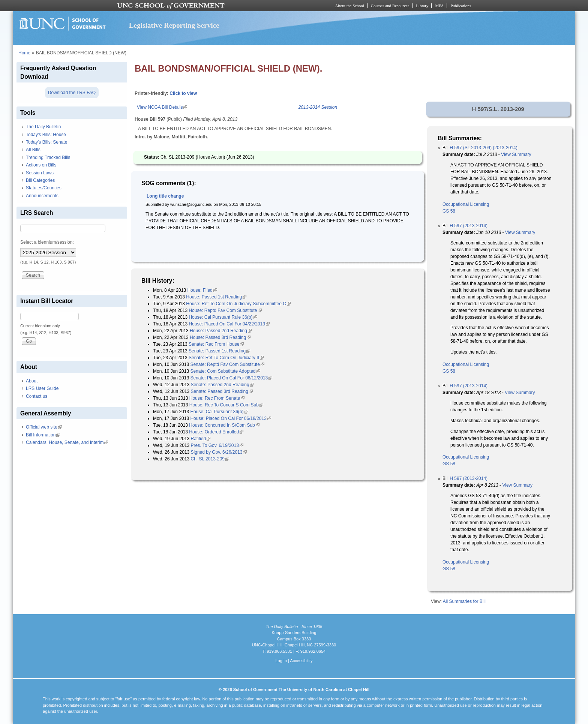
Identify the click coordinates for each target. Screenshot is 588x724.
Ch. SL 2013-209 (210, 459)
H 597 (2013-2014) (469, 226)
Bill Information (43, 435)
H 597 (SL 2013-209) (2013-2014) (483, 148)
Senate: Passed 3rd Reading (222, 391)
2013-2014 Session (318, 107)
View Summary (516, 154)
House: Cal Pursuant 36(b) (219, 412)
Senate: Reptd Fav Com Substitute (227, 364)
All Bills (33, 150)
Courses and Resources (390, 6)
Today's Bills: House (46, 135)
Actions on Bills (41, 165)
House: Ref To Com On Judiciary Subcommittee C (238, 304)
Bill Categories (40, 180)
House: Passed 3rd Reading (220, 337)
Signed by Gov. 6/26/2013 (219, 452)
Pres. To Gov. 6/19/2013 (217, 445)
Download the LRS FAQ (72, 93)
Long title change (165, 196)
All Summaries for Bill (464, 601)
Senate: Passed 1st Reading (219, 351)
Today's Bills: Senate (46, 142)
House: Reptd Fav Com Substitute (225, 310)
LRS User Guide (42, 388)
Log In (281, 661)
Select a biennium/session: (47, 242)
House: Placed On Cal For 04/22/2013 (229, 324)
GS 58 (449, 211)
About (32, 381)
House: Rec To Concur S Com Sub (226, 405)
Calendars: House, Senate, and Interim (67, 442)
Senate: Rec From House (216, 344)
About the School (350, 6)
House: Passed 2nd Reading (221, 331)
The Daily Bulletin (43, 127)
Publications (461, 6)
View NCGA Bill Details (162, 107)
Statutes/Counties (44, 188)
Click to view (183, 93)
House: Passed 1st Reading (216, 297)
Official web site (44, 427)
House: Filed (202, 290)
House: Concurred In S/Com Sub (224, 425)
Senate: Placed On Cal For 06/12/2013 (231, 378)
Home (24, 53)
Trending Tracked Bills (48, 157)
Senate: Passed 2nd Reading (222, 385)
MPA (439, 6)
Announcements (42, 196)
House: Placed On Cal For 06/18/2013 (230, 418)
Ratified (201, 439)
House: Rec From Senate (217, 398)
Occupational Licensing (466, 204)
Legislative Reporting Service (174, 25)
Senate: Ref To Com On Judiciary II (226, 358)
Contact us (37, 396)
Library (422, 6)
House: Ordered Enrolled (216, 432)
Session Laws (40, 173)
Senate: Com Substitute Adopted (225, 371)
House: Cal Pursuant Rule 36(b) (223, 317)
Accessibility (301, 661)
